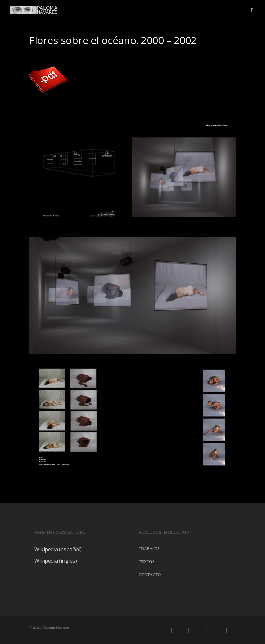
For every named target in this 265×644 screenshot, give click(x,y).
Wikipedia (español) (58, 549)
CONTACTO (150, 575)
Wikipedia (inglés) (55, 561)
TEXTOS (147, 562)
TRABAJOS (149, 549)
